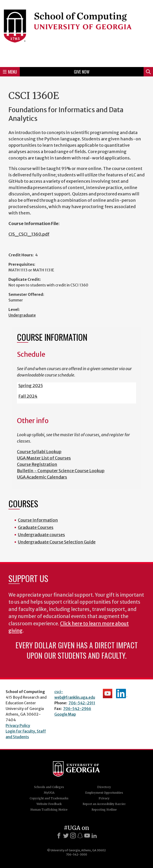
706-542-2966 (77, 709)
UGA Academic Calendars (42, 477)
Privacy (104, 798)
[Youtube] (87, 836)
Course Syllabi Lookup (39, 452)
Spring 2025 (31, 386)
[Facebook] (59, 836)
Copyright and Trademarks (49, 798)
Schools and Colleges (49, 787)
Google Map (65, 714)
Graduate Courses (36, 527)
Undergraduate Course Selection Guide (57, 542)
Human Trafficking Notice (49, 810)
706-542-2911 (82, 703)
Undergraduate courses (41, 535)
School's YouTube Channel (108, 694)
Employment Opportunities (104, 793)
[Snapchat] (80, 836)
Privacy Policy (18, 725)
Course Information (38, 520)
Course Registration (37, 464)
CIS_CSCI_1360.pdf (29, 234)
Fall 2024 (28, 396)
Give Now (82, 72)
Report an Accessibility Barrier (104, 804)
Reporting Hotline (104, 810)
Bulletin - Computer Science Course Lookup (61, 471)
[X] (66, 836)
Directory (104, 787)
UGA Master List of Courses (44, 458)
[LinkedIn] (94, 836)
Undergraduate (22, 315)
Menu (10, 72)
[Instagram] (73, 836)
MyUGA (49, 793)
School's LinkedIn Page (122, 694)
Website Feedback (49, 804)
